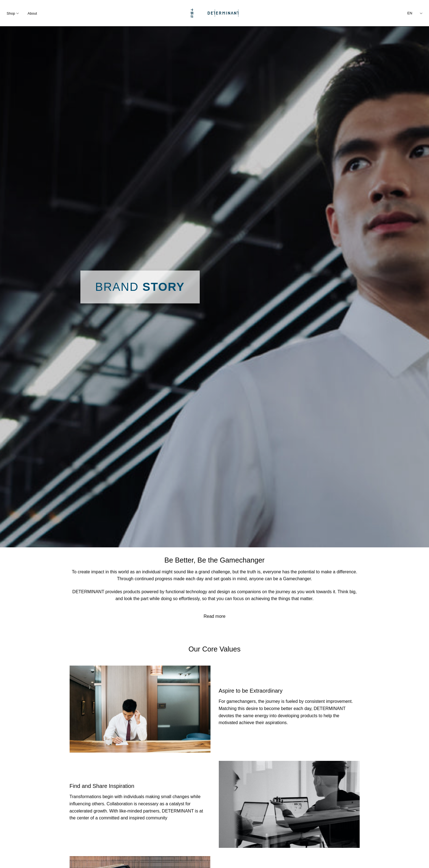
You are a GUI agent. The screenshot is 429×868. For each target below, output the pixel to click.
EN (415, 14)
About (32, 13)
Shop (13, 13)
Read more (214, 616)
